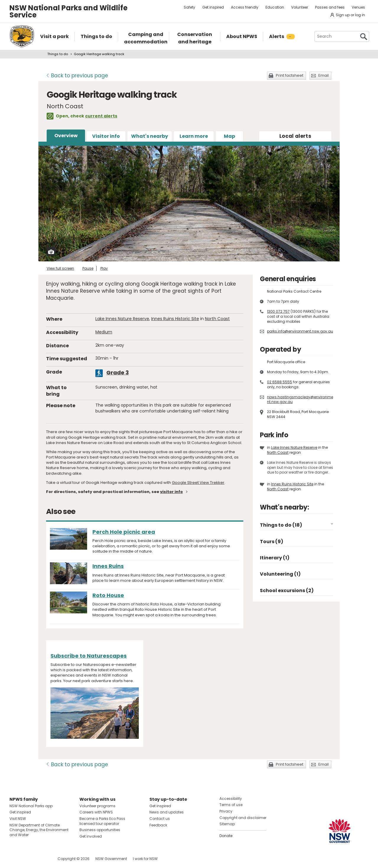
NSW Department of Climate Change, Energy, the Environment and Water (39, 830)
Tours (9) (272, 542)
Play (104, 268)
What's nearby (150, 136)
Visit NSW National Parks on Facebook (15, 859)
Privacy (226, 811)
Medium (104, 332)
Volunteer (300, 7)
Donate (226, 836)
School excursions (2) (287, 591)
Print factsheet (290, 75)
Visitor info (106, 136)
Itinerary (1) (275, 558)
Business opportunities (100, 830)
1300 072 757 (278, 311)
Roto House (108, 595)
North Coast (217, 319)
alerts (295, 136)
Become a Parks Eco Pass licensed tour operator (102, 821)
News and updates (167, 812)
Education (275, 7)
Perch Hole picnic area (124, 532)
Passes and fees (330, 7)
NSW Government (111, 859)
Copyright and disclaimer (243, 818)
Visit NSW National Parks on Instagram (28, 859)
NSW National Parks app (31, 806)
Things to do (58, 54)
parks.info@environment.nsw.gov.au (300, 331)
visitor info (171, 492)
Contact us (160, 819)
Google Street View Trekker (198, 483)
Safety (189, 7)
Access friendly (245, 7)
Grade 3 (118, 372)
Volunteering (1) (280, 574)
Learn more (194, 136)
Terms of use (231, 805)
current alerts (101, 116)
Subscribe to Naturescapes (89, 656)
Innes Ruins (108, 566)
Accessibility (231, 799)
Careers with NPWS (96, 812)
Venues (358, 7)
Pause (88, 268)
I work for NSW (145, 859)
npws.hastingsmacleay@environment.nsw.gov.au (300, 399)
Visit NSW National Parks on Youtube (40, 859)
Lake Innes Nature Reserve (122, 319)
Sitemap (227, 824)
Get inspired (213, 7)
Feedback (158, 825)
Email (324, 75)
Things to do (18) (281, 525)
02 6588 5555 (280, 382)
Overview (66, 136)
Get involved (91, 836)
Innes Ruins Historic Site (175, 319)
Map (229, 136)
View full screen (60, 268)
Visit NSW (18, 819)
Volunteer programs (97, 806)
